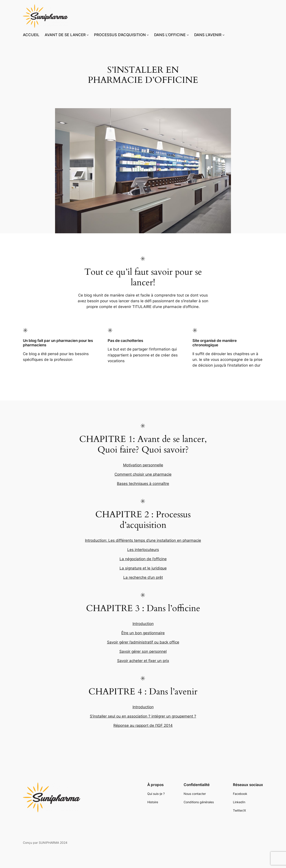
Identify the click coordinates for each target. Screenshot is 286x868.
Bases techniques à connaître (143, 484)
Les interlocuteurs (143, 550)
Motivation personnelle (143, 465)
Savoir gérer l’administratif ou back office (143, 642)
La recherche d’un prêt (143, 577)
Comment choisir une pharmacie (143, 474)
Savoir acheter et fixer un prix (143, 661)
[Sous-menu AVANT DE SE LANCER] (88, 35)
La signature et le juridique (143, 568)
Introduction (143, 624)
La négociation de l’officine (143, 559)
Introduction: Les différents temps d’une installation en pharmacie (143, 540)
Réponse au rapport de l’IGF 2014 (143, 725)
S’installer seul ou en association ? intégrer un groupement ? (143, 716)
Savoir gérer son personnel (143, 651)
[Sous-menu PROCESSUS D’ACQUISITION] (148, 35)
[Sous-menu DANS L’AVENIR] (223, 35)
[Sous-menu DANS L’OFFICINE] (188, 35)
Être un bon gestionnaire (143, 633)
